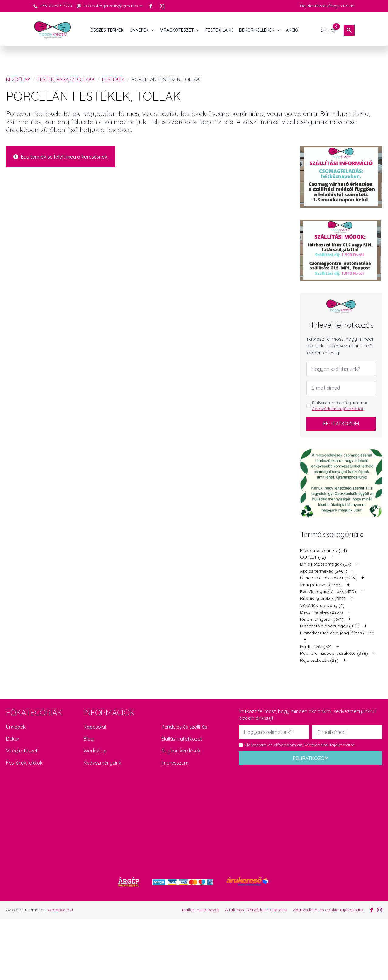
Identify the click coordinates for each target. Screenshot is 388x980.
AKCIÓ (292, 30)
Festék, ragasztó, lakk (66, 79)
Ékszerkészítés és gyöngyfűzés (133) (337, 633)
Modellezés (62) (316, 647)
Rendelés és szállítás (184, 727)
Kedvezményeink (102, 763)
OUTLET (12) (313, 557)
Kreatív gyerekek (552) (323, 598)
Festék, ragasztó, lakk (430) (328, 591)
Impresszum (175, 763)
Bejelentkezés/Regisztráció (327, 6)
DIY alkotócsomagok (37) (326, 564)
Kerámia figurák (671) (322, 619)
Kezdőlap (18, 79)
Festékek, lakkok (24, 763)
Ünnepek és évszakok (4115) (328, 578)
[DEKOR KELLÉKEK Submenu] (279, 30)
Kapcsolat (95, 727)
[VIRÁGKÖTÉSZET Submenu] (198, 30)
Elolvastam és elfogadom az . (341, 406)
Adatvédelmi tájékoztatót (338, 409)
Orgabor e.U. (61, 910)
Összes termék (107, 30)
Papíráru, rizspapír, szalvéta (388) (334, 653)
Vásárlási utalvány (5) (322, 605)
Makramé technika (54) (324, 550)
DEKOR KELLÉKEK (257, 30)
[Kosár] (329, 30)
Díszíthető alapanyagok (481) (330, 626)
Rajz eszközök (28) (319, 660)
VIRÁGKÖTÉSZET (177, 30)
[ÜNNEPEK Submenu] (153, 30)
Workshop (95, 751)
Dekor (13, 739)
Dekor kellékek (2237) (322, 612)
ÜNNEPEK (139, 30)
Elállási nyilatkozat (182, 739)
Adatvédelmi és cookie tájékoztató (328, 910)
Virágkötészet (22, 751)
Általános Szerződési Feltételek (256, 910)
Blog (89, 739)
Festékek (113, 79)
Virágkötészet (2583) (321, 585)
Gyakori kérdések (181, 751)
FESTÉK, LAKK (219, 30)
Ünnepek (16, 727)
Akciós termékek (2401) (324, 571)
